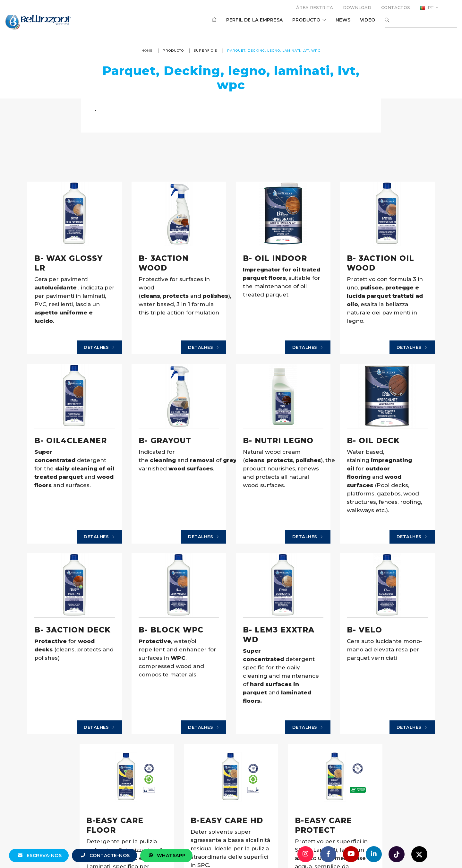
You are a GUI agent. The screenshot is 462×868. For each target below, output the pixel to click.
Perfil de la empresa (235, 25)
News (324, 25)
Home (147, 51)
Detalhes (74, 371)
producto (290, 25)
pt (428, 8)
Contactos (396, 7)
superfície (205, 51)
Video (348, 25)
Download (357, 7)
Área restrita (315, 7)
